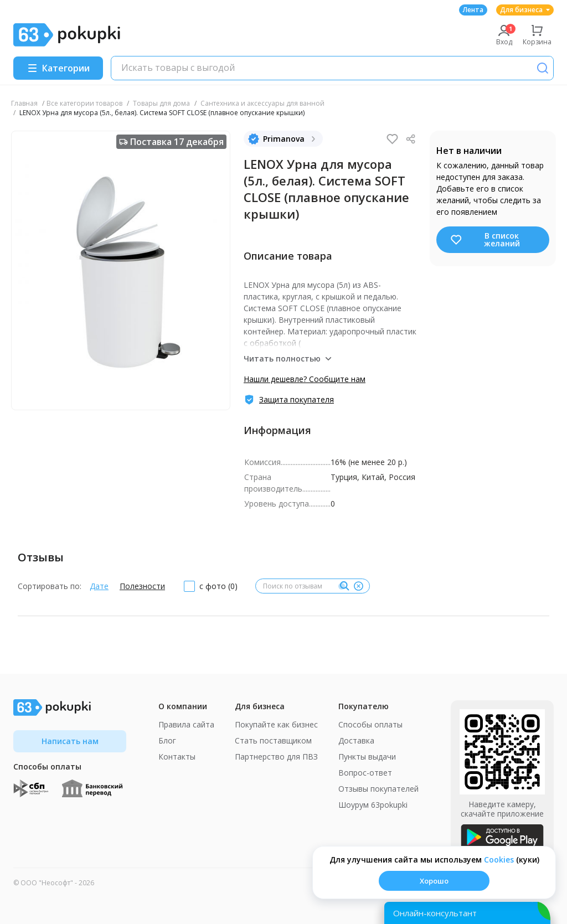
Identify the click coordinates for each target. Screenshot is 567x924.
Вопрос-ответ (365, 773)
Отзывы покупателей (378, 789)
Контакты (177, 757)
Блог (167, 740)
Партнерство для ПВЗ (276, 757)
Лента (473, 10)
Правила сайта (186, 724)
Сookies (499, 860)
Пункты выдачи (367, 757)
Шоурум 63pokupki (373, 805)
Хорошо (434, 881)
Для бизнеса (525, 10)
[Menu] (58, 68)
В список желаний (485, 239)
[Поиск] (543, 68)
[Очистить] (358, 586)
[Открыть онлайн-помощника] (467, 913)
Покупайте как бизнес (276, 724)
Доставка (356, 740)
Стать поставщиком (273, 740)
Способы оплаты (370, 724)
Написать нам (70, 741)
